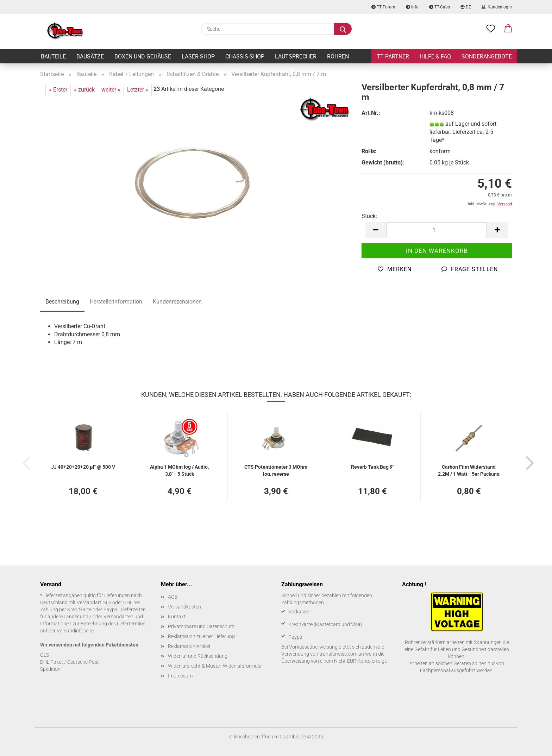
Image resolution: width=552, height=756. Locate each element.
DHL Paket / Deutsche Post (70, 662)
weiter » (111, 90)
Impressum (180, 676)
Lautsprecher (296, 57)
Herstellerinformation (116, 302)
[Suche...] (343, 29)
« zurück (84, 90)
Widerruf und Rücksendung (198, 656)
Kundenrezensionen (177, 302)
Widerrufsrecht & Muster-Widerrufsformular (216, 666)
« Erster (58, 90)
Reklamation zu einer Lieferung (201, 636)
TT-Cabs (440, 7)
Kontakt (177, 617)
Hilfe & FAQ (435, 57)
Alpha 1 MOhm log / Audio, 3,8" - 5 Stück (179, 470)
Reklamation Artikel (189, 646)
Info (412, 7)
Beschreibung (62, 302)
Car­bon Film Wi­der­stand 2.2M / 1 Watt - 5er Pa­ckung (469, 470)
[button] (508, 29)
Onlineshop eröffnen (251, 737)
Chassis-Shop (245, 57)
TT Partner (393, 57)
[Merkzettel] (491, 29)
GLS (45, 655)
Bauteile (53, 57)
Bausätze (90, 57)
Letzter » (138, 90)
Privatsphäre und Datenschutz (201, 626)
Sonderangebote (487, 57)
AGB (173, 597)
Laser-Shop (198, 57)
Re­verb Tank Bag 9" (372, 467)
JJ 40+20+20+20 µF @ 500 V (83, 467)
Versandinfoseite (75, 631)
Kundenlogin (497, 7)
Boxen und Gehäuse (143, 57)
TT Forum (383, 7)
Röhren (338, 57)
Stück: (369, 216)
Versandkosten (184, 607)
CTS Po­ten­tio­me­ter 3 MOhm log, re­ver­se (276, 470)
